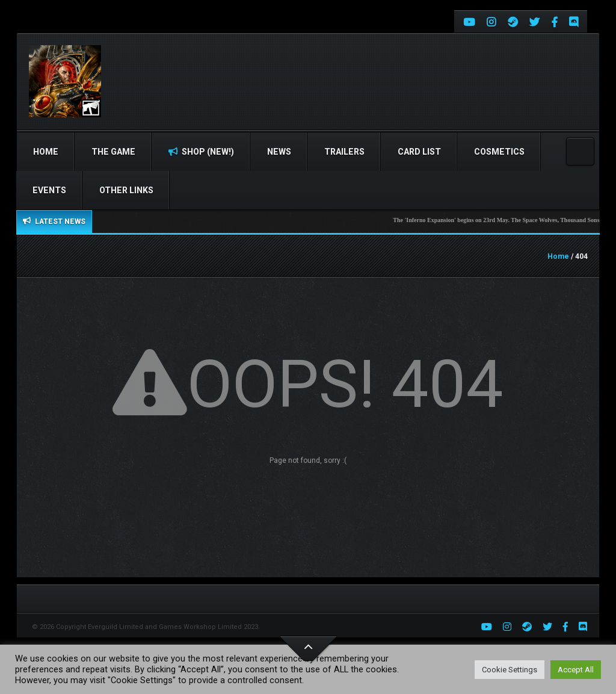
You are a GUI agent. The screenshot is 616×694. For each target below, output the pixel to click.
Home (46, 152)
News (279, 152)
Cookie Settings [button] (510, 670)
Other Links (126, 190)
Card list (419, 152)
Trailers (344, 152)
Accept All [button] (576, 670)
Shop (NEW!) (201, 152)
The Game (113, 152)
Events (49, 190)
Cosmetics (499, 152)
